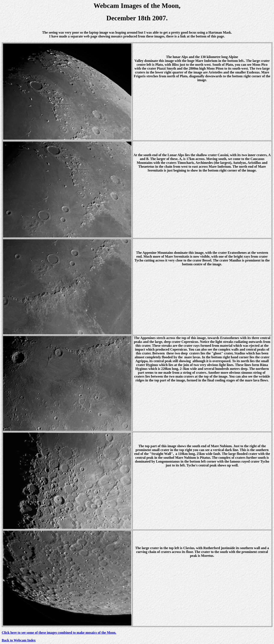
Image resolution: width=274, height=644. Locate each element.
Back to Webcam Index (19, 640)
